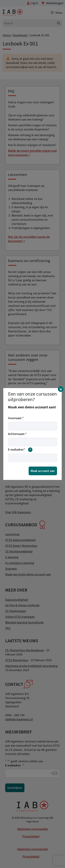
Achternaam (17, 434)
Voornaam (16, 418)
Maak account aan (43, 471)
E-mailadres (20, 450)
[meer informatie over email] (30, 450)
